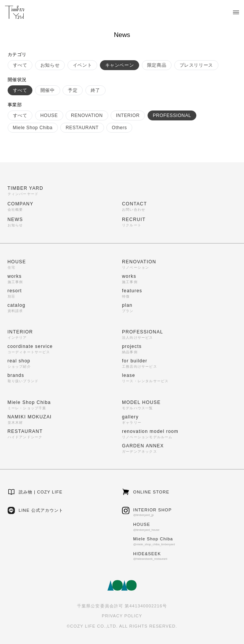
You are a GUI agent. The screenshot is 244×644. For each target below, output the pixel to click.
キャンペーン (120, 65)
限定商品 (157, 65)
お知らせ (50, 65)
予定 (73, 90)
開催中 (48, 90)
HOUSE (49, 115)
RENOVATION (87, 115)
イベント (82, 65)
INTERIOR (128, 115)
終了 (96, 90)
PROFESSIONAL (172, 115)
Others (119, 128)
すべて (20, 65)
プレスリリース (196, 65)
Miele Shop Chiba (33, 128)
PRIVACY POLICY (122, 616)
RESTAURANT (82, 128)
